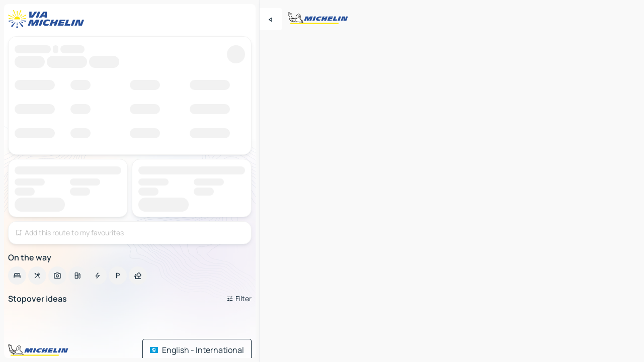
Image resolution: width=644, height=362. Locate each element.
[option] (17, 276)
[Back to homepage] (48, 19)
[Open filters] (239, 299)
